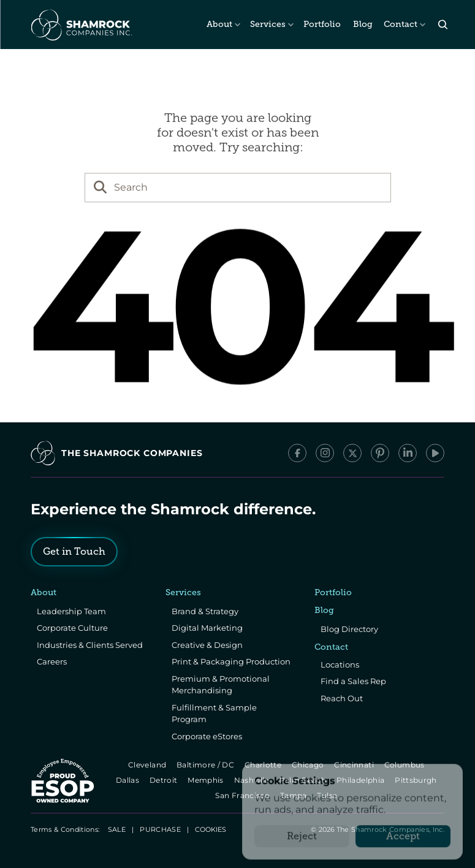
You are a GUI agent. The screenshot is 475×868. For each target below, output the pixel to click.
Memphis (206, 780)
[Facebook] (297, 453)
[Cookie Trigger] (211, 829)
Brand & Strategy (205, 611)
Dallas (128, 780)
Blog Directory (349, 629)
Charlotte (264, 765)
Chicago (309, 765)
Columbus (405, 765)
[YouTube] (435, 453)
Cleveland (148, 765)
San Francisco (244, 795)
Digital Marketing (207, 628)
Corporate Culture (72, 628)
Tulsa (329, 795)
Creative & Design (207, 645)
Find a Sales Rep (353, 681)
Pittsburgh (416, 780)
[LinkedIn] (408, 453)
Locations (340, 664)
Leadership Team (71, 611)
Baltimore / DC (206, 765)
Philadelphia (361, 780)
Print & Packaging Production (231, 661)
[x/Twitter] (352, 453)
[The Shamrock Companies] (80, 25)
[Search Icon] (443, 25)
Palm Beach (304, 780)
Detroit (164, 780)
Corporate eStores (207, 736)
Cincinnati (355, 765)
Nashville (253, 780)
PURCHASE (160, 829)
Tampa (294, 795)
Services (268, 24)
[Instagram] (325, 453)
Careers (52, 661)
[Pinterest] (380, 453)
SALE (117, 829)
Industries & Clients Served (90, 645)
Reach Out (342, 698)
